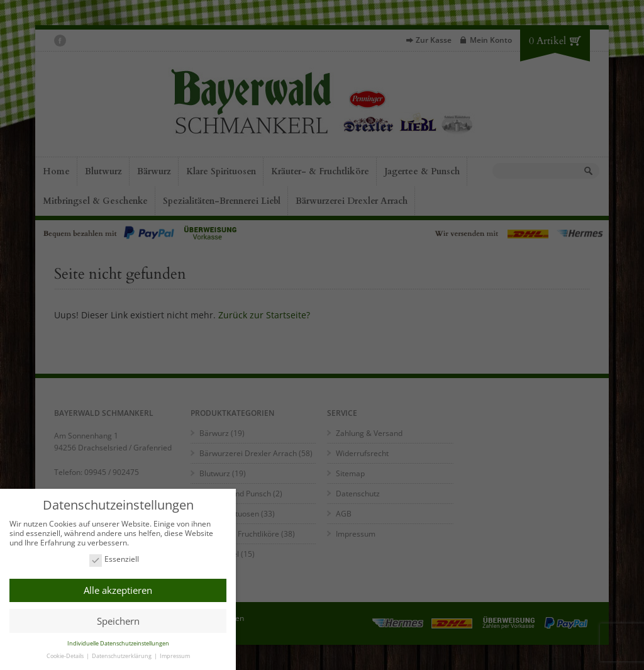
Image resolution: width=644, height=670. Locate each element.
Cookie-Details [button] (66, 656)
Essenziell (114, 560)
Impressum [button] (175, 656)
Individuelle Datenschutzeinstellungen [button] (118, 643)
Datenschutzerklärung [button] (122, 656)
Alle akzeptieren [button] (118, 590)
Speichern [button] (118, 621)
